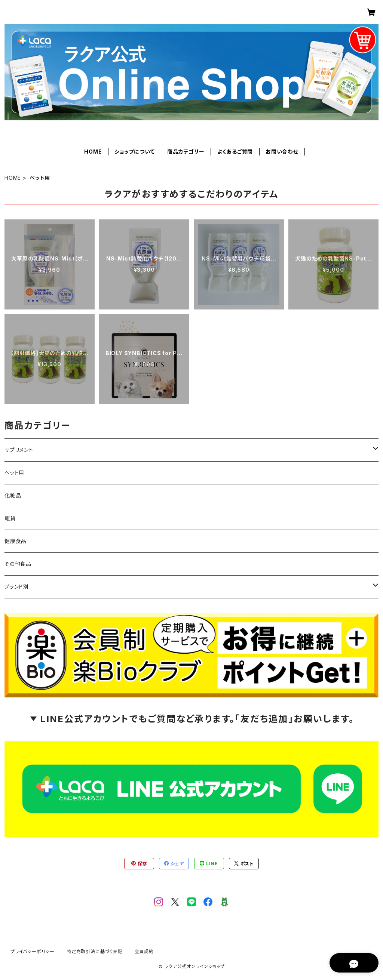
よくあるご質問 (235, 152)
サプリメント (19, 450)
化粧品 (13, 495)
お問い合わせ (282, 152)
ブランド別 (17, 587)
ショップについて (134, 152)
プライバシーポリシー (33, 951)
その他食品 (18, 564)
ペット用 (14, 473)
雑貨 (10, 518)
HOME (93, 152)
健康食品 (16, 541)
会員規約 (144, 951)
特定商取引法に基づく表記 (95, 951)
